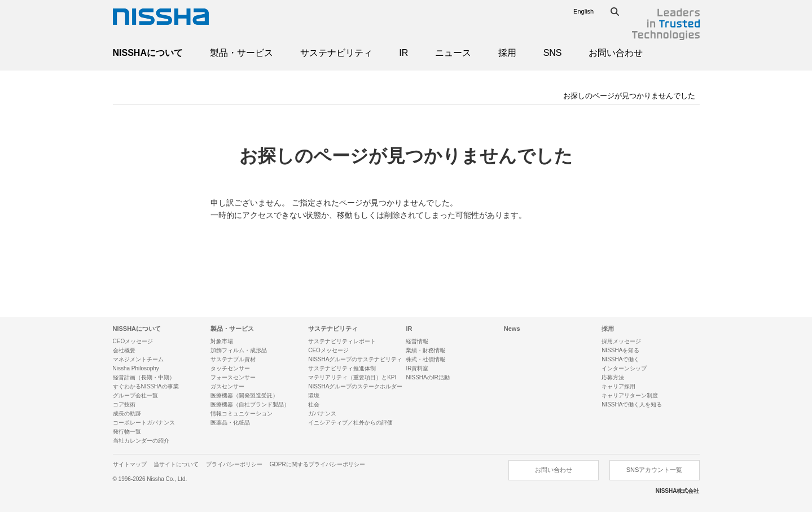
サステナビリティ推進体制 (342, 368)
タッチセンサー (230, 368)
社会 (314, 404)
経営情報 (417, 341)
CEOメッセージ (133, 341)
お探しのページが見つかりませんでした (629, 96)
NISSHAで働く (620, 359)
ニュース (453, 53)
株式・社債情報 (425, 359)
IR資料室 (417, 368)
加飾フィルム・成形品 (239, 350)
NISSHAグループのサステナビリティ (355, 359)
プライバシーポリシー (234, 464)
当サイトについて (176, 464)
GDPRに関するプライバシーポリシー (317, 464)
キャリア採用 (618, 386)
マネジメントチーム (138, 359)
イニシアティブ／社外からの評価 (350, 423)
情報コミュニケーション (242, 413)
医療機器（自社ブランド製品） (250, 404)
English (583, 11)
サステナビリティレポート (342, 341)
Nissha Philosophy (136, 368)
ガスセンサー (227, 386)
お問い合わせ (616, 53)
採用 (507, 53)
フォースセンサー (233, 377)
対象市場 (222, 341)
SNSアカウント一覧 (655, 470)
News (512, 329)
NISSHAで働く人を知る (632, 404)
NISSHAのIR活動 (427, 377)
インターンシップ (624, 368)
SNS (553, 53)
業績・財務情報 (425, 350)
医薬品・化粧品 (230, 423)
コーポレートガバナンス (144, 423)
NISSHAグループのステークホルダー (355, 386)
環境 (314, 395)
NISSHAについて (148, 53)
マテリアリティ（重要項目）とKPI (352, 377)
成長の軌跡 (127, 413)
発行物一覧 (127, 432)
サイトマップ (130, 464)
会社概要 (124, 350)
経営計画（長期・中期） (144, 377)
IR (403, 53)
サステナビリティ (336, 53)
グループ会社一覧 (135, 395)
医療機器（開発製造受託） (244, 395)
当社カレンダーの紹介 (141, 441)
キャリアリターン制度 (630, 395)
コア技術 (124, 404)
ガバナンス (322, 413)
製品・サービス (242, 53)
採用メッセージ (621, 341)
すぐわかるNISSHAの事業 (146, 386)
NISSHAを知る (620, 350)
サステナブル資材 (233, 359)
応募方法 (613, 377)
